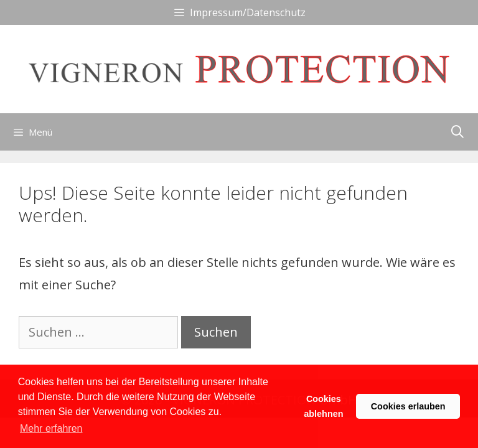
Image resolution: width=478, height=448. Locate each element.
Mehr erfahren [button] (51, 428)
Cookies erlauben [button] (408, 406)
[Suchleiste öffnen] (457, 132)
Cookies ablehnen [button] (323, 406)
